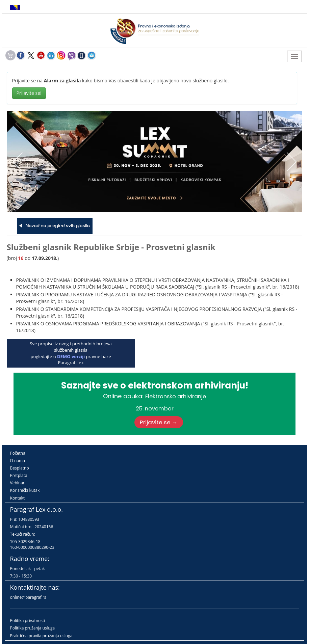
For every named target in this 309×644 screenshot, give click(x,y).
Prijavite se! (29, 93)
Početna (18, 453)
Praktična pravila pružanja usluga (41, 636)
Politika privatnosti (28, 621)
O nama (18, 461)
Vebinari (18, 483)
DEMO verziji (71, 356)
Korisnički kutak (25, 490)
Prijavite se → (159, 422)
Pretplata (19, 475)
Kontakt (17, 498)
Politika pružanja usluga (33, 628)
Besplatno (20, 468)
